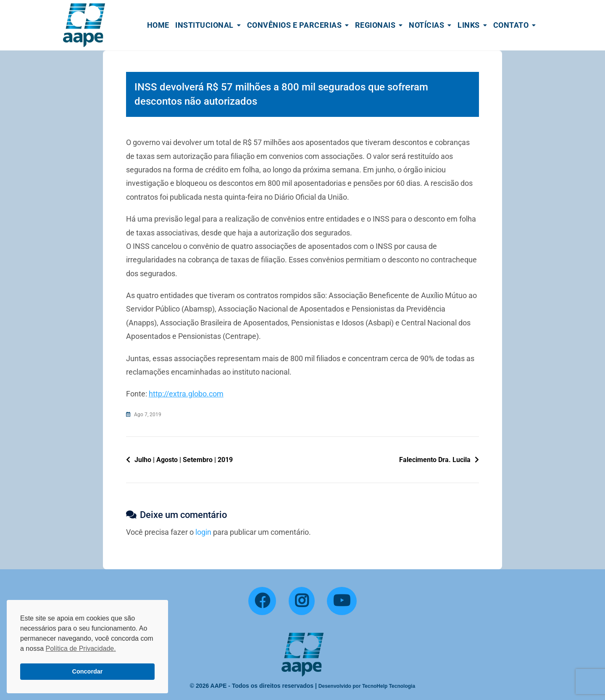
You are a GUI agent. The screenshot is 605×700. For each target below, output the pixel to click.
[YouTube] (342, 601)
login (203, 532)
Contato (511, 25)
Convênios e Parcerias (295, 25)
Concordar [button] (88, 671)
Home (158, 25)
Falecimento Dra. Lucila (435, 460)
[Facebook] (262, 601)
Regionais (375, 25)
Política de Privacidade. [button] (80, 648)
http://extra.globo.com (186, 394)
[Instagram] (302, 601)
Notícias (426, 25)
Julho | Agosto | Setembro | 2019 (184, 460)
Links (469, 25)
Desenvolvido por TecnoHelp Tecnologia (367, 686)
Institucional (204, 25)
